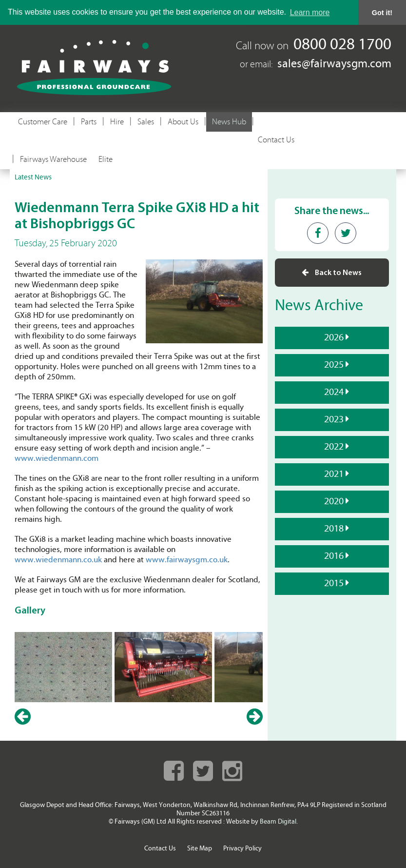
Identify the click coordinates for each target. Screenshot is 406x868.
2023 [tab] (333, 419)
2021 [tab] (333, 473)
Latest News (33, 178)
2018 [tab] (333, 528)
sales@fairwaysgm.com (334, 64)
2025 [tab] (333, 364)
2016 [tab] (333, 555)
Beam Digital (278, 822)
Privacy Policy (242, 849)
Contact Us (160, 849)
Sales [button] (146, 122)
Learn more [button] (310, 12)
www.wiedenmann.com (57, 459)
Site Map (200, 849)
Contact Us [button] (276, 140)
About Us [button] (183, 122)
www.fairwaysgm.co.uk (187, 560)
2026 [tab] (333, 337)
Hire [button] (117, 122)
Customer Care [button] (43, 122)
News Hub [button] (229, 122)
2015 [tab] (333, 583)
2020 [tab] (333, 501)
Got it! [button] (382, 13)
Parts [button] (89, 122)
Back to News (332, 272)
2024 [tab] (333, 392)
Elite (106, 159)
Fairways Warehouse (53, 159)
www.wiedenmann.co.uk (58, 560)
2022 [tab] (333, 446)
